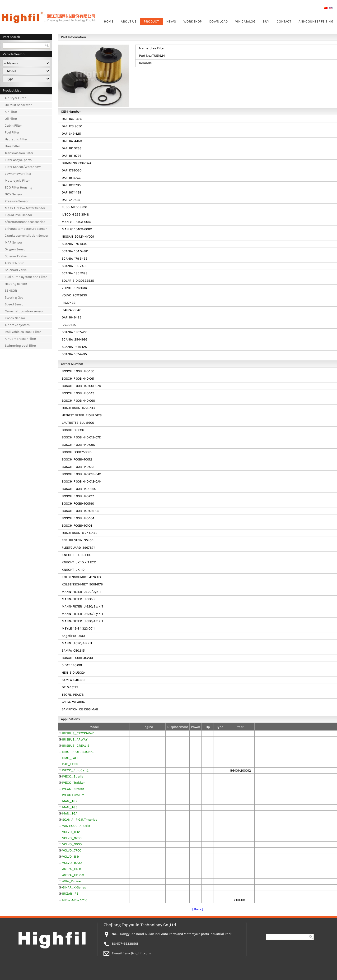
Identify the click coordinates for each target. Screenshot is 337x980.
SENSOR (11, 291)
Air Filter (11, 112)
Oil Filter (11, 119)
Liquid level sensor (19, 215)
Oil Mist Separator (18, 105)
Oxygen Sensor (16, 249)
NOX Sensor (14, 194)
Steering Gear (15, 297)
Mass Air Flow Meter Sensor (25, 208)
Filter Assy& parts (18, 160)
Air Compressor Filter (20, 339)
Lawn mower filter (18, 174)
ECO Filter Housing (19, 187)
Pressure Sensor (17, 201)
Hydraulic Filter (16, 139)
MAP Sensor (14, 242)
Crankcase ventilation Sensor (27, 236)
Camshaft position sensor (24, 311)
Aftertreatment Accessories (25, 222)
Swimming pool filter (20, 346)
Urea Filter (12, 146)
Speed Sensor (15, 304)
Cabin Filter (13, 126)
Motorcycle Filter (17, 181)
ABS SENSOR (14, 263)
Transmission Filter (19, 153)
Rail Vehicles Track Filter (23, 332)
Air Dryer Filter (15, 98)
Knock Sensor (15, 318)
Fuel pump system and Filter (26, 277)
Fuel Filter (12, 132)
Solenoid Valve (16, 256)
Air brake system (17, 325)
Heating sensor (16, 284)
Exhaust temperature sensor (26, 229)
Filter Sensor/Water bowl (23, 167)
